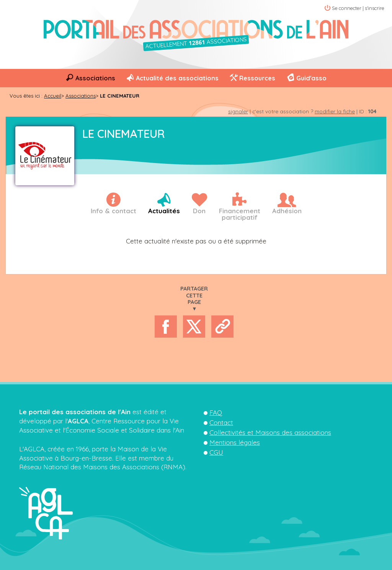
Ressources (257, 78)
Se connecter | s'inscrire (358, 8)
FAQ (216, 412)
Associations (95, 78)
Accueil (53, 96)
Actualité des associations (177, 78)
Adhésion (287, 211)
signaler (238, 111)
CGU (216, 452)
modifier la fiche (335, 111)
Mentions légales (235, 442)
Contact (221, 422)
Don (199, 211)
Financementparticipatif (240, 214)
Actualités (164, 211)
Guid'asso (311, 78)
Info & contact (114, 211)
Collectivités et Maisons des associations (270, 432)
